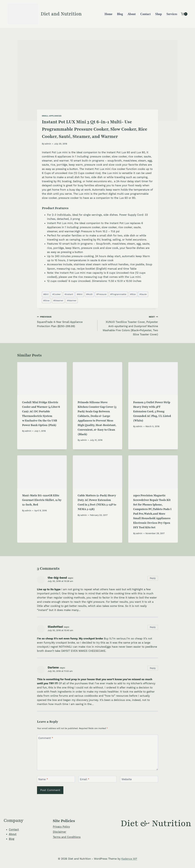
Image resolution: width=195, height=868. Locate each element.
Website (127, 779)
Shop (159, 14)
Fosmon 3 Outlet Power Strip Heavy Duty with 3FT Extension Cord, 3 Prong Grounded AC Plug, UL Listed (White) (152, 411)
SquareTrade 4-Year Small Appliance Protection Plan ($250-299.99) (66, 321)
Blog (120, 14)
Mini (80, 294)
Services (172, 14)
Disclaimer (59, 832)
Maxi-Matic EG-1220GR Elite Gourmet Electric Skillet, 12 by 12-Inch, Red (42, 500)
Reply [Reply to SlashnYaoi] (153, 627)
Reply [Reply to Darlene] (153, 668)
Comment (46, 738)
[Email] (97, 779)
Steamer (58, 300)
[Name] (56, 779)
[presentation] (42, 379)
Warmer (72, 300)
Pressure (101, 294)
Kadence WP (129, 859)
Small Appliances (52, 116)
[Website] (139, 779)
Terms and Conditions (67, 837)
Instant (69, 294)
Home (108, 14)
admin (48, 144)
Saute (143, 294)
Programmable (118, 294)
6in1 (46, 294)
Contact (145, 14)
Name (43, 779)
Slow (46, 300)
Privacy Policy (61, 827)
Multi (89, 294)
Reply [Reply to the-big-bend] (153, 578)
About (132, 14)
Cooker (57, 294)
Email (85, 779)
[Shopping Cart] (184, 14)
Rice (133, 294)
